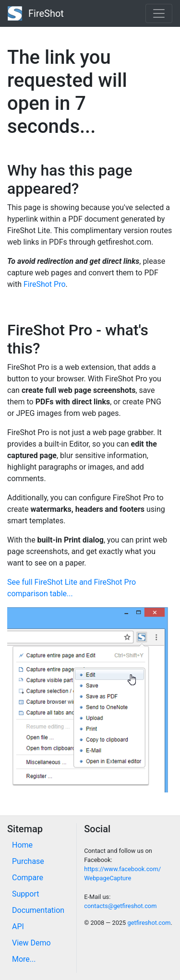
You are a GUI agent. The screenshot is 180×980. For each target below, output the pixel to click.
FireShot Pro (45, 284)
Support (25, 894)
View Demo (31, 943)
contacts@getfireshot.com (120, 906)
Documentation (38, 910)
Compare (28, 878)
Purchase (28, 861)
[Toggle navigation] (159, 13)
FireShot (36, 13)
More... (24, 959)
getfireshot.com (149, 923)
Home (22, 845)
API (18, 927)
